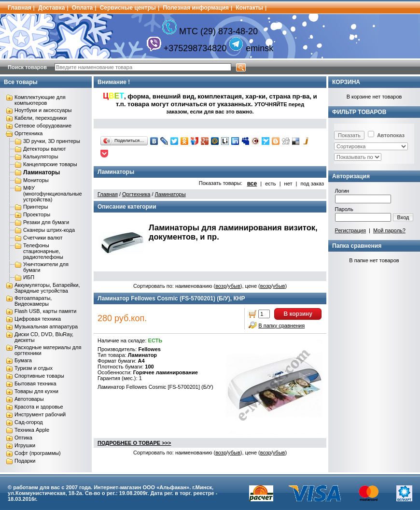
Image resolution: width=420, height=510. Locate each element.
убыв (234, 286)
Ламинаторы (42, 172)
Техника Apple (32, 430)
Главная (20, 8)
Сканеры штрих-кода (49, 230)
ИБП (29, 277)
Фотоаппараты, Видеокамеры (33, 301)
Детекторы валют (45, 149)
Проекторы (37, 214)
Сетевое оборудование (43, 126)
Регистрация (350, 230)
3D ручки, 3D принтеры (52, 141)
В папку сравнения (281, 326)
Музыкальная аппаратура (46, 326)
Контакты (250, 8)
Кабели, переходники (41, 118)
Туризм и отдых (34, 368)
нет (288, 184)
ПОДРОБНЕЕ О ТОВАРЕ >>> (134, 443)
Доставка (51, 8)
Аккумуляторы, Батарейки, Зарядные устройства (47, 288)
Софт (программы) (38, 453)
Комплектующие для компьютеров (40, 100)
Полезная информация (196, 8)
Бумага (23, 360)
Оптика (23, 438)
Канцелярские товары (50, 164)
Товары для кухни (36, 391)
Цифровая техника (38, 319)
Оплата (82, 8)
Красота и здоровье (39, 407)
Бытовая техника (35, 383)
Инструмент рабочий (40, 414)
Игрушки (25, 445)
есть (270, 184)
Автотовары (29, 399)
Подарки (25, 461)
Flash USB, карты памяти (46, 311)
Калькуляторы (41, 156)
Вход (403, 217)
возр (221, 286)
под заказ (312, 184)
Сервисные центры (128, 8)
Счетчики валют (43, 238)
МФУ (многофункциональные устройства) (53, 194)
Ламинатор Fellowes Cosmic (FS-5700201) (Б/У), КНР (171, 298)
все (252, 184)
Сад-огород (29, 422)
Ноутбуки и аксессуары (43, 110)
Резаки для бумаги (46, 222)
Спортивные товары (39, 376)
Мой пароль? (389, 230)
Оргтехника (28, 133)
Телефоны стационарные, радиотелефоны (43, 251)
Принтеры (35, 207)
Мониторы (36, 180)
